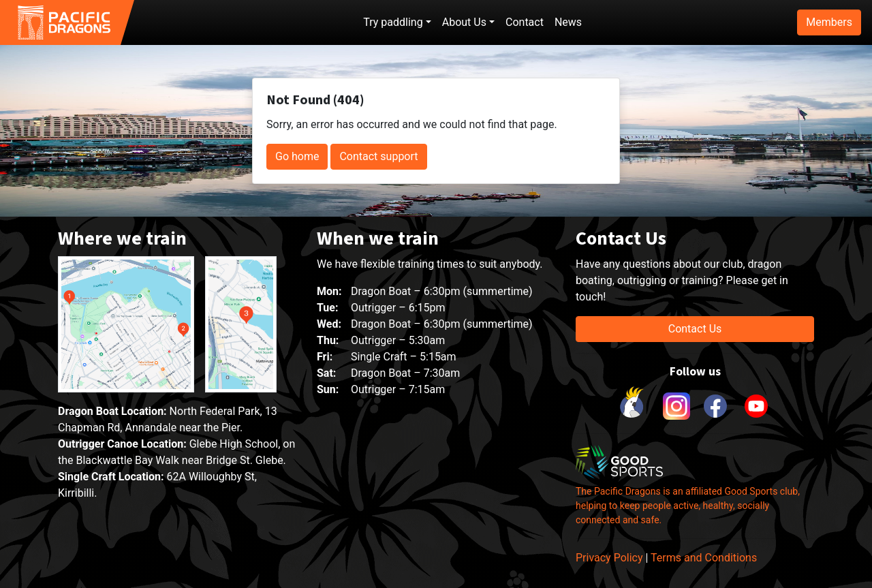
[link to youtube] (756, 406)
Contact (525, 22)
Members (829, 22)
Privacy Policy (609, 558)
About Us (464, 22)
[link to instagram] (674, 406)
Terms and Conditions (704, 558)
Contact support (378, 156)
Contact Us (695, 329)
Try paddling (393, 22)
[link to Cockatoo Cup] (634, 406)
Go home (297, 156)
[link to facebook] (715, 406)
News (568, 22)
